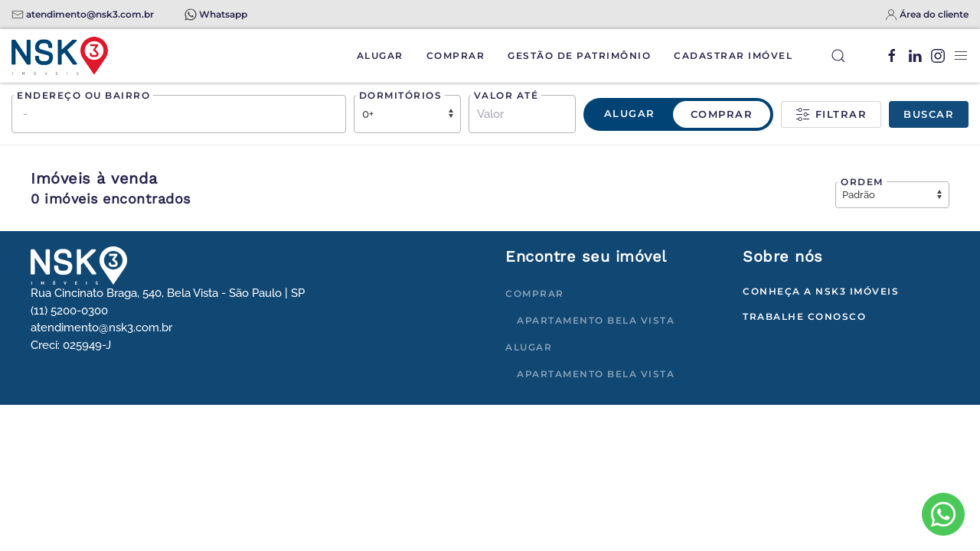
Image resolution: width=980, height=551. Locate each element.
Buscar (929, 114)
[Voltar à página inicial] (60, 56)
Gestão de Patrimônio (579, 55)
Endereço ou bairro (83, 95)
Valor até (506, 95)
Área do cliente (934, 14)
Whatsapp (223, 14)
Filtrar (831, 115)
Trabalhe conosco (804, 316)
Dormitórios (401, 95)
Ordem (862, 182)
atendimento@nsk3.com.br (90, 14)
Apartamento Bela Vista (596, 320)
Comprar (456, 55)
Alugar (380, 55)
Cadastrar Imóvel (733, 55)
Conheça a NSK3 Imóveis (821, 291)
